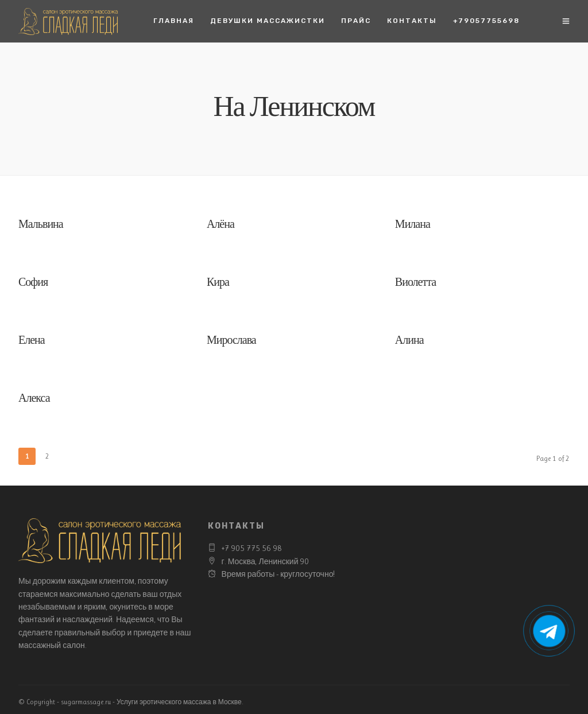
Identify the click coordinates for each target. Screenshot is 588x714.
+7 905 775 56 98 (252, 548)
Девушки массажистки (268, 21)
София (33, 283)
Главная (174, 21)
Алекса (34, 399)
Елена (32, 341)
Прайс (356, 21)
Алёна (220, 225)
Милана (413, 225)
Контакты (412, 21)
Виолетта (415, 283)
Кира (218, 283)
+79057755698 (486, 21)
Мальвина (41, 225)
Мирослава (231, 341)
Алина (409, 341)
